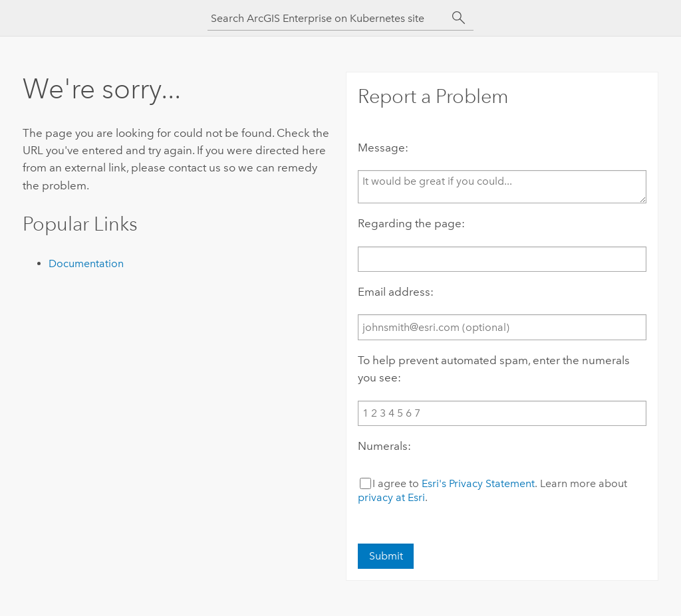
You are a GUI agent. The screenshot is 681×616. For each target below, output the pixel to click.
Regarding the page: (411, 223)
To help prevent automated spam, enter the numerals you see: (494, 369)
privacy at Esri (391, 497)
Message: (383, 148)
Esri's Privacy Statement (478, 483)
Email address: (396, 292)
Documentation (86, 263)
